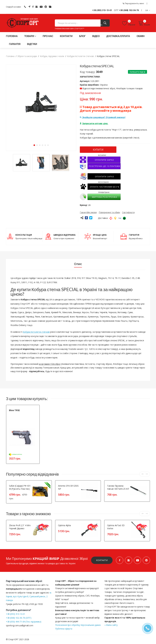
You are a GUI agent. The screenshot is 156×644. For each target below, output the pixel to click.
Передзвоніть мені (133, 3)
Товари (30, 36)
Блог (82, 36)
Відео (96, 36)
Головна (12, 36)
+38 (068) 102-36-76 (129, 10)
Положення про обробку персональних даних (78, 625)
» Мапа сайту (111, 625)
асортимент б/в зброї (50, 364)
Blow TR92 (14, 410)
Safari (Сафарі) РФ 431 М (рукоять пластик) (20, 487)
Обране (129, 23)
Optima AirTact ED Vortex (116, 527)
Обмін (141, 36)
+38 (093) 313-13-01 (102, 10)
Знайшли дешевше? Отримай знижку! (103, 117)
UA (148, 10)
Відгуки (32, 44)
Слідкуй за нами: (13, 7)
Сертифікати (128, 212)
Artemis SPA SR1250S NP (68, 487)
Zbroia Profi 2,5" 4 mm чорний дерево (20, 527)
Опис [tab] (78, 264)
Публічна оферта (64, 629)
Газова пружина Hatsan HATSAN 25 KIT (118, 487)
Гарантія (15, 44)
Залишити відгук (137, 72)
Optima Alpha (64, 525)
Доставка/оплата (118, 36)
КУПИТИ (98, 150)
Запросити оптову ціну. (94, 123)
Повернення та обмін (109, 212)
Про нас (48, 36)
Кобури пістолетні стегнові (36, 332)
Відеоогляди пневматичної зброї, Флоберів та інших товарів (111, 88)
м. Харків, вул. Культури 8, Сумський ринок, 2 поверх (29, 596)
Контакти (66, 36)
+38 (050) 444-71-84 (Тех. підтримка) (24, 622)
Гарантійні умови (88, 212)
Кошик (144, 23)
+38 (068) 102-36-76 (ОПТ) (19, 618)
